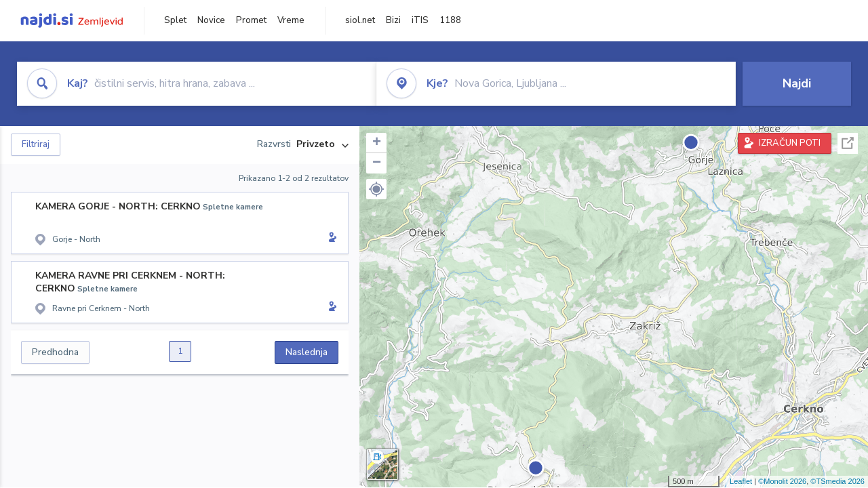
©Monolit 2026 (782, 481)
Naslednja (307, 352)
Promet (251, 20)
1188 (450, 20)
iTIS (420, 20)
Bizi (393, 20)
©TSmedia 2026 (837, 481)
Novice (211, 20)
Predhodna (55, 352)
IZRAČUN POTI (790, 143)
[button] (376, 189)
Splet (175, 20)
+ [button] (377, 143)
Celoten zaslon (848, 143)
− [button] (377, 163)
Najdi (797, 83)
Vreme (291, 20)
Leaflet (741, 481)
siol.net (360, 20)
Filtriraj (36, 144)
